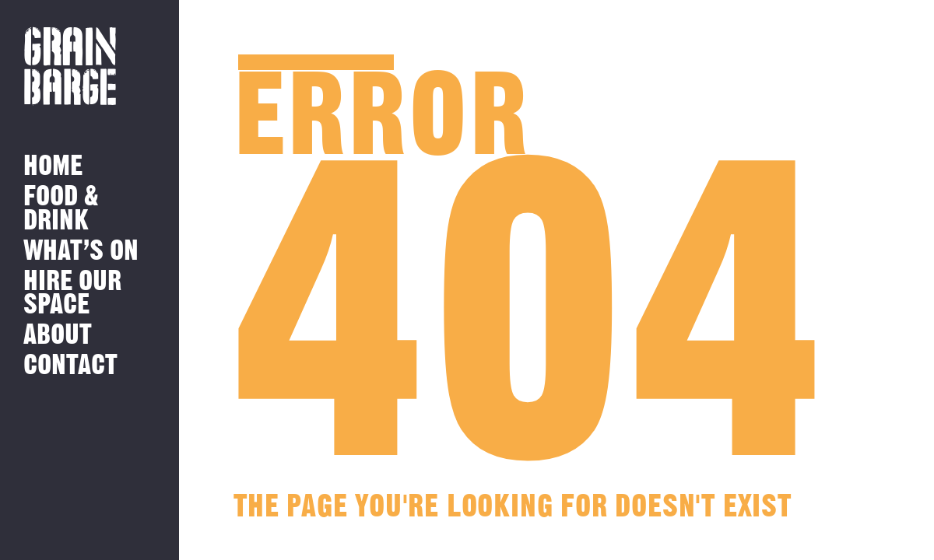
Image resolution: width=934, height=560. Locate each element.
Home (53, 167)
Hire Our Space (72, 294)
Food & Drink (61, 209)
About (58, 336)
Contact (70, 366)
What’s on (81, 252)
